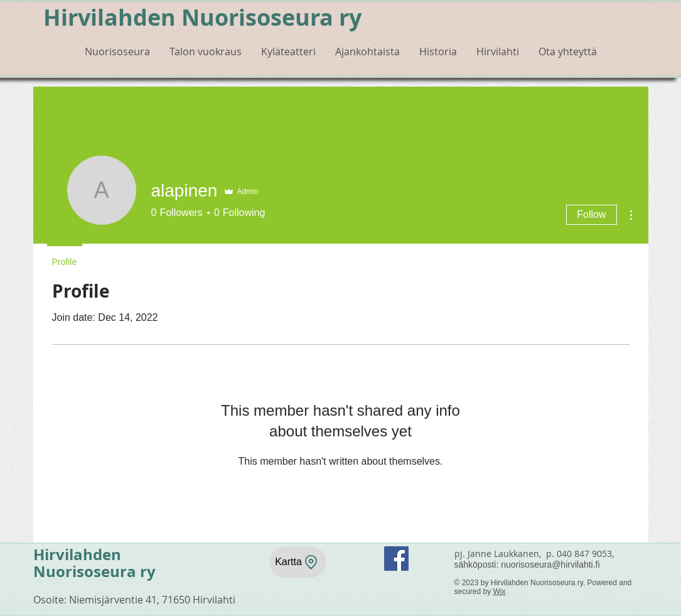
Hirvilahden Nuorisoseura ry (202, 17)
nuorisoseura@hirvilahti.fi (550, 565)
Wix (500, 592)
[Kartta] (298, 562)
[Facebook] (396, 559)
